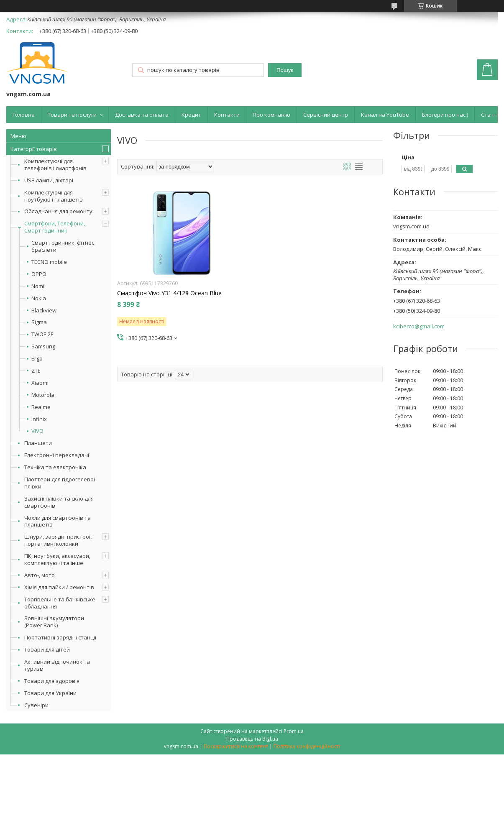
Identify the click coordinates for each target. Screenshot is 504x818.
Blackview (44, 311)
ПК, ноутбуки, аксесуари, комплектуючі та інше (57, 559)
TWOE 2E (42, 334)
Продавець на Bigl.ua (252, 739)
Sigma (39, 322)
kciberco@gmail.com (419, 326)
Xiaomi (40, 383)
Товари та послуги (72, 115)
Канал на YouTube (385, 115)
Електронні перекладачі (57, 455)
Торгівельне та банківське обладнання (60, 603)
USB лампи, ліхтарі (49, 180)
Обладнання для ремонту (58, 211)
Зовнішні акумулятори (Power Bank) (54, 622)
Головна (24, 115)
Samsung (43, 346)
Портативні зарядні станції (60, 637)
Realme (41, 407)
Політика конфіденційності (307, 746)
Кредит (191, 115)
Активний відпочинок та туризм (57, 665)
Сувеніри (36, 705)
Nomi (38, 286)
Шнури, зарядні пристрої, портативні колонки (58, 540)
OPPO (39, 274)
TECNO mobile (49, 262)
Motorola (43, 395)
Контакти (227, 115)
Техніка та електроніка (55, 467)
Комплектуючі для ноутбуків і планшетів (54, 196)
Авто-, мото (40, 575)
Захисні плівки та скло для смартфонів (59, 502)
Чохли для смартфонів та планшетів (58, 521)
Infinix (39, 419)
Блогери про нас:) (445, 115)
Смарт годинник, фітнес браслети (63, 246)
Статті (489, 115)
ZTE (36, 371)
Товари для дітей (47, 649)
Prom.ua (294, 731)
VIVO (37, 431)
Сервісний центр (326, 115)
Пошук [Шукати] (285, 70)
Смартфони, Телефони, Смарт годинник (55, 227)
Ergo (37, 359)
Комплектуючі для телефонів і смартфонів (55, 165)
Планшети (38, 443)
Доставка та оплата (142, 115)
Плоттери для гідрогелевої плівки (60, 483)
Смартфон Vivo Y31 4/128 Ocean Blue (169, 293)
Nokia (39, 298)
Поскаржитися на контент (236, 746)
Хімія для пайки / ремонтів (59, 587)
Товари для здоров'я (52, 681)
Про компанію (271, 115)
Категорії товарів (34, 149)
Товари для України (50, 693)
